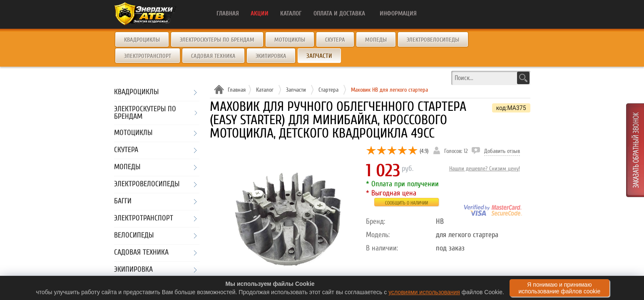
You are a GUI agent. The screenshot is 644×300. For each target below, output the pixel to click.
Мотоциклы (290, 40)
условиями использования (424, 292)
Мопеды (376, 40)
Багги (123, 201)
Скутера (335, 40)
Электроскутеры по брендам (217, 40)
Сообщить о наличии (407, 203)
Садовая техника (213, 56)
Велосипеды (134, 236)
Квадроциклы (142, 40)
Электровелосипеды (433, 40)
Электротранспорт (148, 56)
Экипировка (271, 56)
